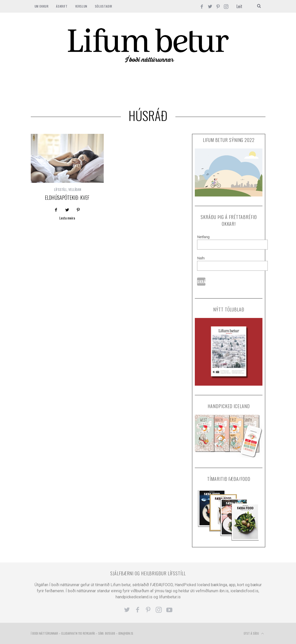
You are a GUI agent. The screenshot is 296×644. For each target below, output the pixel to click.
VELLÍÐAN (75, 189)
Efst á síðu (254, 634)
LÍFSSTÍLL (60, 189)
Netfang (203, 237)
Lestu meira (67, 218)
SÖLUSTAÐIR (104, 6)
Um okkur (42, 6)
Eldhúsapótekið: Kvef (67, 197)
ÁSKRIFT (62, 6)
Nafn (201, 258)
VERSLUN (81, 6)
